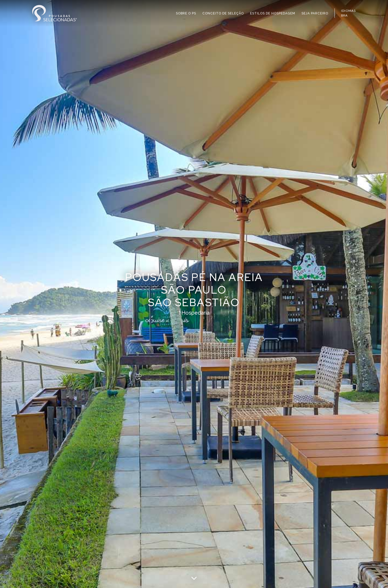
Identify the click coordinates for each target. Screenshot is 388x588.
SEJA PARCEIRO (315, 13)
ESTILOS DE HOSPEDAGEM (273, 13)
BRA (344, 15)
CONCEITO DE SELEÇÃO (223, 13)
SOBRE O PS (186, 13)
